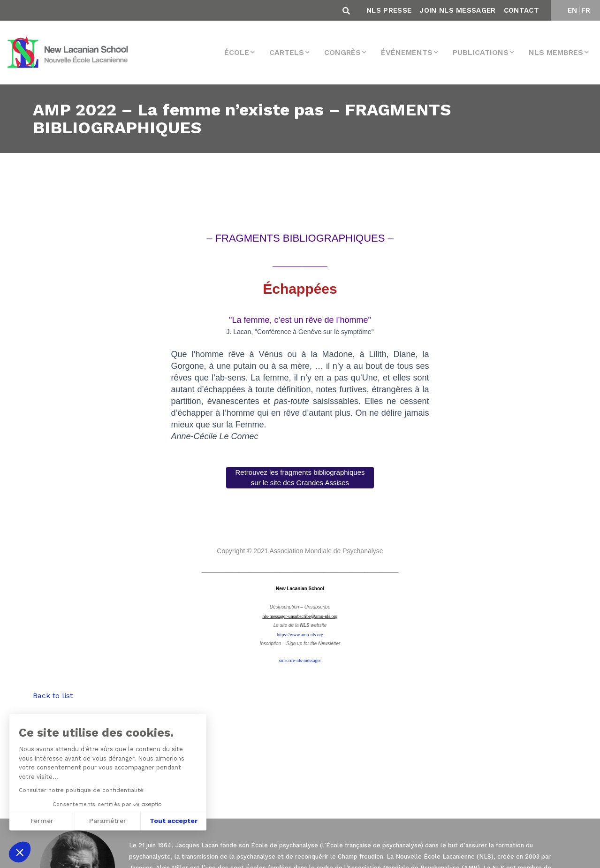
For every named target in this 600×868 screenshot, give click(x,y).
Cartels (287, 52)
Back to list (53, 696)
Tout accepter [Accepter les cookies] (173, 821)
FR (586, 10)
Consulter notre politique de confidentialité (80, 790)
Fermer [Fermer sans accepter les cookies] (41, 821)
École (237, 52)
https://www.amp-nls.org (300, 635)
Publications (481, 52)
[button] (20, 852)
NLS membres (556, 52)
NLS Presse (389, 10)
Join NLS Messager (457, 10)
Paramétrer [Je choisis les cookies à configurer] (107, 821)
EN (573, 10)
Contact (521, 10)
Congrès (342, 52)
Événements (407, 52)
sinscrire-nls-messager (300, 660)
